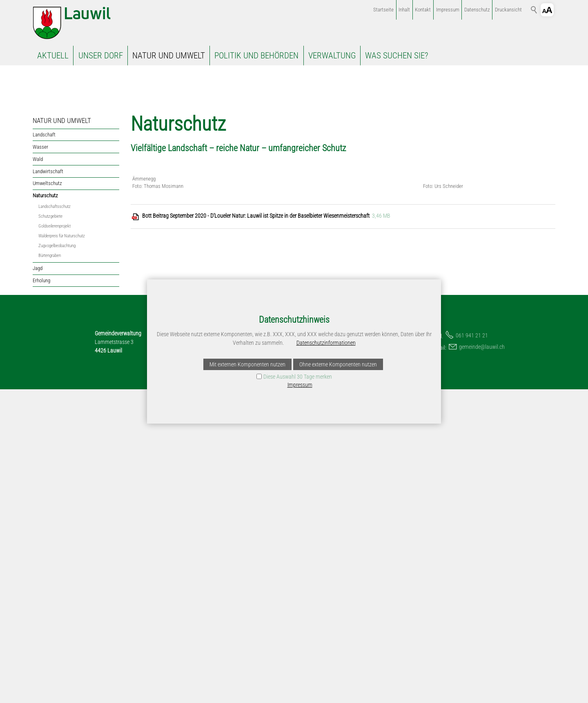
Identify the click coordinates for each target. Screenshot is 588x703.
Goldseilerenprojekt (55, 294)
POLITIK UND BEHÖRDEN (256, 56)
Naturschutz (45, 264)
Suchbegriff (534, 10)
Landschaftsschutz (55, 275)
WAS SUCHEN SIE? (396, 56)
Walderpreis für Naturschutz (62, 304)
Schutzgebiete (50, 285)
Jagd (38, 337)
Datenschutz (477, 10)
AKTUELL (53, 56)
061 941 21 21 (472, 649)
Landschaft (44, 203)
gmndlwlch (482, 661)
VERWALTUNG (332, 56)
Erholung (41, 349)
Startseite (383, 10)
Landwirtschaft (48, 240)
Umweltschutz (47, 252)
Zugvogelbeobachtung (57, 314)
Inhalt (404, 10)
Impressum (448, 10)
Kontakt (423, 10)
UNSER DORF (101, 56)
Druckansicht (508, 10)
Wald (38, 227)
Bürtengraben (50, 324)
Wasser (40, 215)
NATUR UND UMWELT (169, 56)
